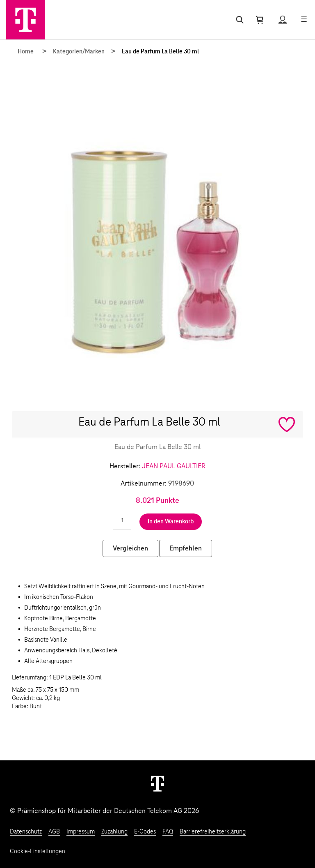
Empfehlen (186, 548)
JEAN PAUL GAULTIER (174, 466)
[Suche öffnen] (238, 20)
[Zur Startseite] (25, 20)
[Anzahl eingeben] (122, 521)
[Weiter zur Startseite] (157, 783)
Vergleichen (130, 548)
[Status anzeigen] (283, 20)
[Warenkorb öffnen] (260, 20)
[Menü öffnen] (304, 20)
